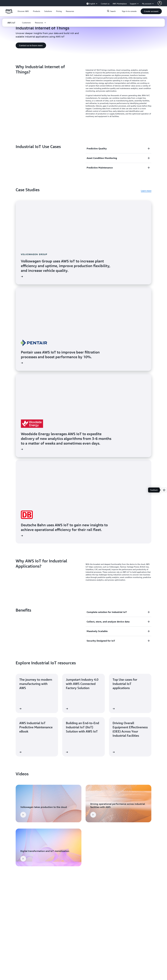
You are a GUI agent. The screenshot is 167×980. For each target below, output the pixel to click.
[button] (23, 11)
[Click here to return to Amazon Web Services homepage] (9, 13)
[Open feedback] (164, 490)
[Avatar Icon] (160, 3)
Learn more (146, 191)
